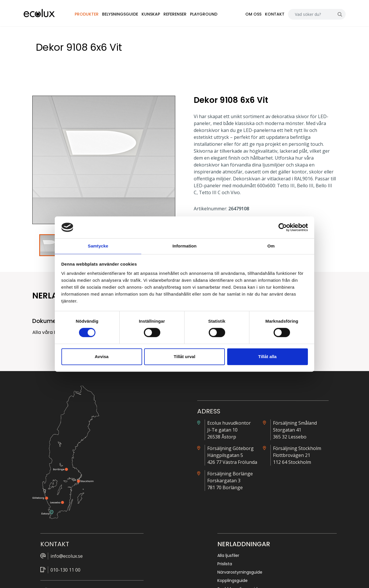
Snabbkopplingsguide (291, 465)
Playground (216, 16)
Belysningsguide (132, 16)
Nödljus (277, 474)
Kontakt (266, 16)
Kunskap (163, 16)
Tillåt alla (268, 357)
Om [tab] (271, 246)
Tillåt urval (185, 357)
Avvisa (102, 357)
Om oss (244, 16)
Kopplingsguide (285, 457)
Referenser (187, 16)
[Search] (302, 16)
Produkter (99, 16)
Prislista (277, 440)
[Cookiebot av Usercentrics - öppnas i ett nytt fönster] (283, 227)
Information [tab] (184, 246)
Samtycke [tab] (98, 246)
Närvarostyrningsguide (292, 449)
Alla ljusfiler (281, 432)
